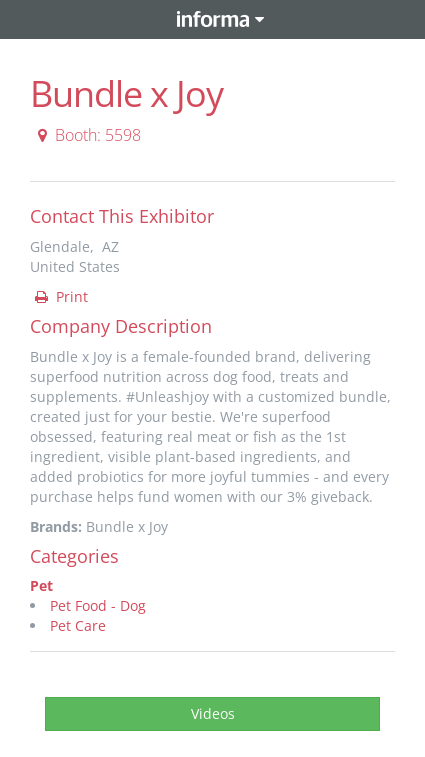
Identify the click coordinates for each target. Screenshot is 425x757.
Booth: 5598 (86, 135)
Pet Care (78, 625)
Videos (213, 713)
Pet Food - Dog (98, 605)
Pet (41, 585)
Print (60, 296)
